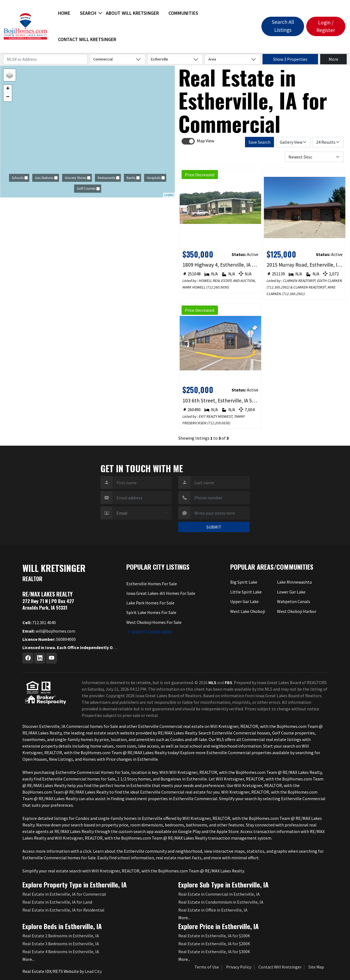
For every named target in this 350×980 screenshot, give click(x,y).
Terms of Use (207, 967)
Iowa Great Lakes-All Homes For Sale (161, 593)
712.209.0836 (219, 423)
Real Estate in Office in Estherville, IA (213, 910)
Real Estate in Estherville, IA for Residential (63, 910)
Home (64, 13)
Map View (205, 141)
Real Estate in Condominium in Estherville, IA (221, 902)
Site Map (316, 967)
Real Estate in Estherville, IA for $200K (214, 944)
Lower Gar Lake (291, 592)
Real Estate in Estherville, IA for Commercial (64, 894)
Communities (183, 13)
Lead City (93, 971)
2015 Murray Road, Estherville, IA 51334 (305, 265)
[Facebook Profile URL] (28, 658)
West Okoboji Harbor (297, 611)
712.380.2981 (293, 294)
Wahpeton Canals (294, 601)
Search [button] (88, 13)
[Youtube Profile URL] (51, 658)
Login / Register (326, 26)
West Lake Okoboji (248, 611)
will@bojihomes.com (49, 631)
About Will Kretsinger (132, 13)
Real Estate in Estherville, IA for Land (57, 902)
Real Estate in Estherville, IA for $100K (214, 936)
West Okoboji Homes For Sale (154, 622)
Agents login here (149, 632)
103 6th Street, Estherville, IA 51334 (221, 400)
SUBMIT (214, 527)
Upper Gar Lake (244, 601)
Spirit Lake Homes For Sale (151, 612)
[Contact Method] (142, 513)
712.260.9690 (218, 287)
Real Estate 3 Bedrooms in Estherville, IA (61, 944)
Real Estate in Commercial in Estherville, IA (219, 894)
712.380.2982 (278, 287)
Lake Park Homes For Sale (150, 603)
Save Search (259, 142)
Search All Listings (283, 26)
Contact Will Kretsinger (87, 39)
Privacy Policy (239, 967)
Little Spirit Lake (246, 592)
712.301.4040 (39, 622)
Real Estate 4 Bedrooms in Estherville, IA (61, 952)
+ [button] (8, 89)
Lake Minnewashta (294, 582)
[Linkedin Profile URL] (40, 658)
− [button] (8, 97)
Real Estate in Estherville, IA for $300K (214, 952)
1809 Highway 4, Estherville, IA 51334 (221, 265)
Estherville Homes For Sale (152, 584)
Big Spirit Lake (244, 582)
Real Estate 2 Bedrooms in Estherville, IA (61, 936)
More (333, 59)
